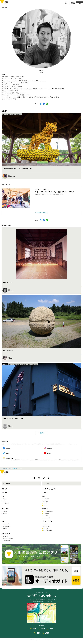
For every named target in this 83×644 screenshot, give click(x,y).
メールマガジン (47, 521)
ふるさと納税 (47, 518)
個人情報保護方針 (48, 530)
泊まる (45, 505)
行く (3, 496)
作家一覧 (15, 469)
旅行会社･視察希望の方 (8, 539)
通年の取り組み (6, 526)
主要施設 (46, 501)
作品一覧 (5, 511)
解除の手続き (47, 526)
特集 (35, 629)
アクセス (4, 489)
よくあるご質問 (6, 541)
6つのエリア (46, 499)
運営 (47, 633)
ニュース (45, 492)
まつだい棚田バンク (48, 511)
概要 (3, 521)
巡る (44, 496)
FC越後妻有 (46, 513)
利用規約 (46, 528)
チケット (5, 499)
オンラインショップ (49, 489)
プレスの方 (5, 536)
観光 (51, 629)
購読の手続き (47, 524)
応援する (45, 509)
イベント (4, 492)
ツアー (4, 501)
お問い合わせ (6, 534)
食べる (45, 503)
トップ (3, 469)
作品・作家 (4, 7)
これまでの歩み (6, 524)
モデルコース (6, 503)
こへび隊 (46, 516)
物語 (39, 633)
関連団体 (5, 528)
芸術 (43, 629)
